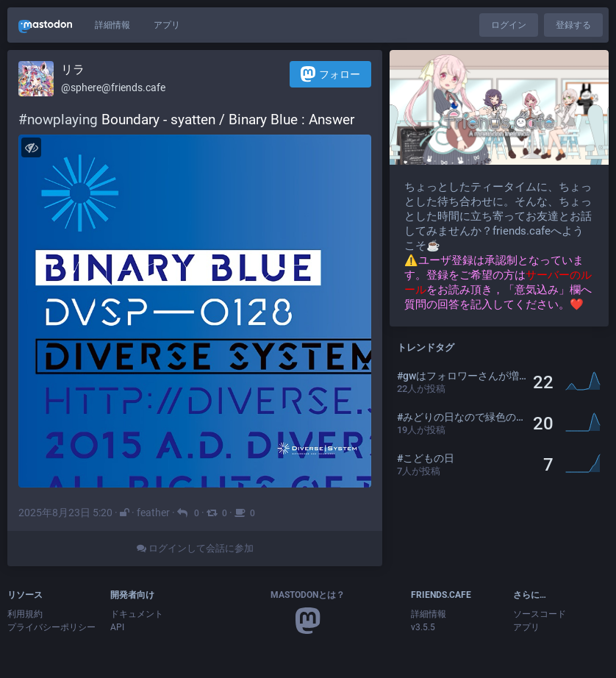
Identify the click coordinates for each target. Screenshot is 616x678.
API (117, 627)
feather (153, 513)
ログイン (509, 25)
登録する (573, 25)
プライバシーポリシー (51, 627)
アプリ (167, 25)
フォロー (330, 74)
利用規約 (25, 614)
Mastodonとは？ (308, 595)
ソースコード (540, 614)
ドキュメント (137, 614)
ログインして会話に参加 (195, 548)
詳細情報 (112, 25)
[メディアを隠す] (31, 147)
